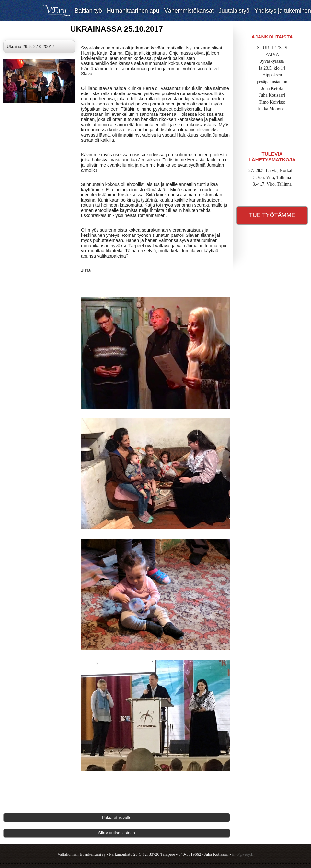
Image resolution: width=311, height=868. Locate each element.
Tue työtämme (272, 215)
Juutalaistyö (234, 11)
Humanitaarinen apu (133, 11)
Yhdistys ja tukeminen (283, 11)
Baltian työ (88, 11)
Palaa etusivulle (116, 817)
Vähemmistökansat (189, 11)
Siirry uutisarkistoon (116, 833)
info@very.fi (243, 854)
